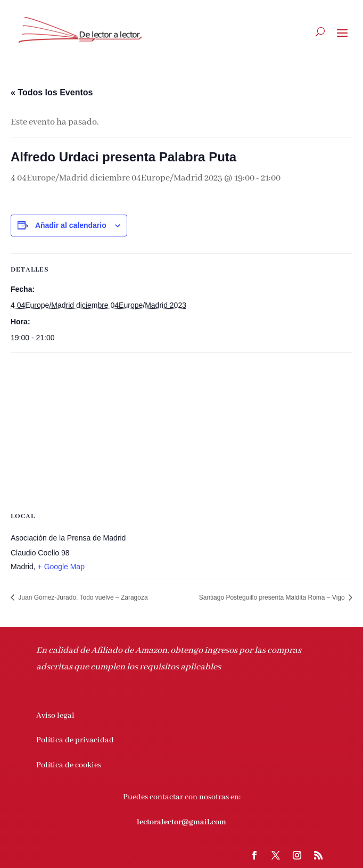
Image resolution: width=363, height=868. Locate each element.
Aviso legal (55, 716)
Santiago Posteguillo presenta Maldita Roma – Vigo (273, 597)
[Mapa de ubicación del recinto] (181, 430)
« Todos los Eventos (52, 92)
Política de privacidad (75, 740)
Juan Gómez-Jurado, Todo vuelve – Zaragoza (82, 597)
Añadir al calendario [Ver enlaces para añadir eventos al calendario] (71, 225)
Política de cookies (69, 765)
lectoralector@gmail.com (181, 822)
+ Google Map (61, 567)
